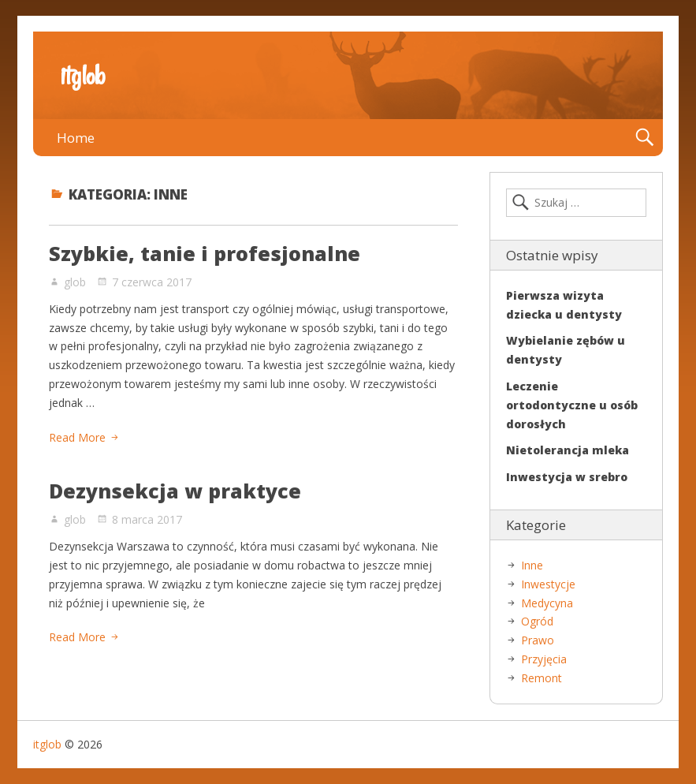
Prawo (538, 640)
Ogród (537, 621)
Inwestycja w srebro (567, 477)
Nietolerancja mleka (568, 450)
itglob (83, 76)
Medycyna (547, 603)
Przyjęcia (544, 659)
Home (76, 138)
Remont (542, 678)
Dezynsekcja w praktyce (175, 491)
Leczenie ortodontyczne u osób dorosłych (572, 405)
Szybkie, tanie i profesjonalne (205, 253)
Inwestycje (548, 584)
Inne (532, 565)
